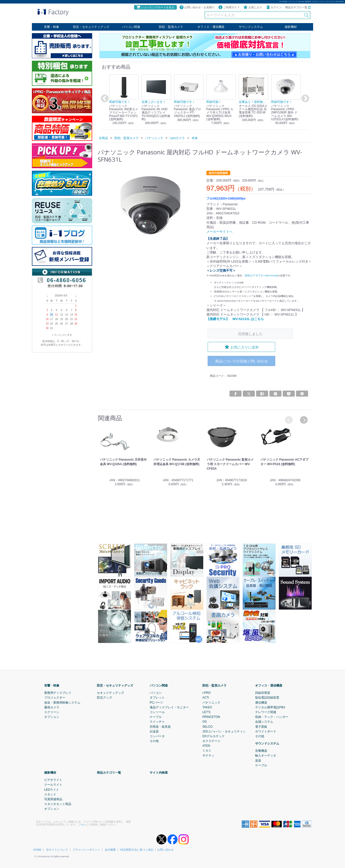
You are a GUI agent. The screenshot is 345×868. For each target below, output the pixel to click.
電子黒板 (261, 726)
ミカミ (207, 751)
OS (205, 721)
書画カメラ (52, 707)
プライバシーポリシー (86, 849)
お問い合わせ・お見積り (197, 7)
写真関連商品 (53, 799)
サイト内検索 (159, 772)
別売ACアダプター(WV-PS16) (261, 275)
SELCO (208, 726)
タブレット (157, 697)
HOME (37, 849)
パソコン (156, 693)
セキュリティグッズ (110, 693)
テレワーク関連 (266, 712)
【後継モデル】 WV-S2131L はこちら (235, 319)
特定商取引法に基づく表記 (137, 849)
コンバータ (157, 736)
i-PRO (207, 693)
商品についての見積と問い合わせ (242, 361)
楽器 (258, 760)
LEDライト (52, 789)
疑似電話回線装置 (267, 697)
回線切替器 (263, 693)
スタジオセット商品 (58, 804)
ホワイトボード (266, 731)
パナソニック (211, 702)
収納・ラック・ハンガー (272, 717)
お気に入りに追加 (242, 347)
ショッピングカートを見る (155, 7)
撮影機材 (291, 27)
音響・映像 (51, 27)
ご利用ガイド (229, 7)
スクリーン (52, 712)
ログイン (274, 7)
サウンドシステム (251, 27)
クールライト (53, 784)
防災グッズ (104, 697)
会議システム (264, 721)
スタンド (50, 794)
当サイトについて (57, 849)
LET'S (206, 712)
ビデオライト (53, 780)
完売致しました (250, 333)
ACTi (206, 697)
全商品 (103, 138)
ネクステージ (211, 741)
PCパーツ (156, 702)
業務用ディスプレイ (58, 693)
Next (305, 99)
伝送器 (154, 731)
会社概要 (110, 849)
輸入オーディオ (266, 756)
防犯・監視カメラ (171, 27)
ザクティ (208, 755)
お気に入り (253, 7)
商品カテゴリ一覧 (298, 7)
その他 (154, 741)
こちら (82, 824)
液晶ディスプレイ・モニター (169, 707)
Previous (104, 99)
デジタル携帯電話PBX (270, 707)
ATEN (206, 746)
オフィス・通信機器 (211, 27)
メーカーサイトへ (219, 232)
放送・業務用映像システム (62, 702)
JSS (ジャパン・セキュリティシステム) (229, 731)
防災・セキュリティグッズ (91, 27)
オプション (52, 717)
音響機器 (261, 751)
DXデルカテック (214, 736)
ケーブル (156, 717)
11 (56, 315)
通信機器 (261, 702)
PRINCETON (211, 717)
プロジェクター (55, 697)
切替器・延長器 (160, 726)
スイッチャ (157, 721)
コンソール (157, 712)
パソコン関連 (131, 27)
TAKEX (207, 707)
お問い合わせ (165, 849)
